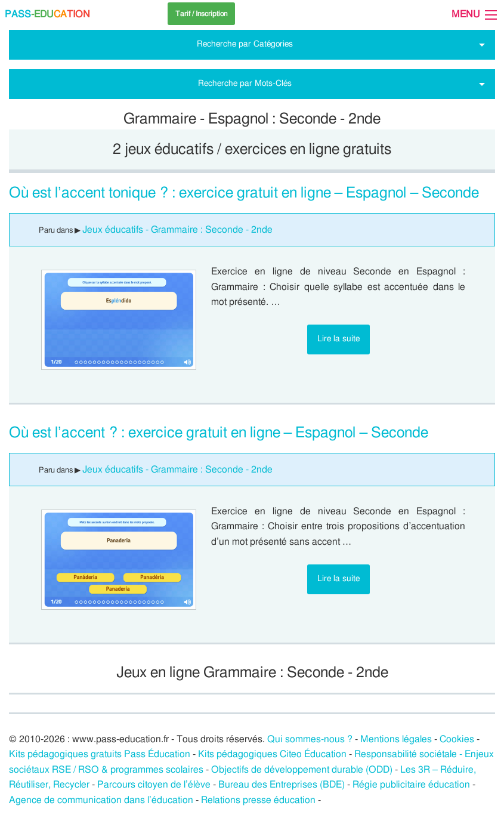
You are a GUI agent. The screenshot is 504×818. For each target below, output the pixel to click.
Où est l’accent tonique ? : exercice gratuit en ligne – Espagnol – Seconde (244, 193)
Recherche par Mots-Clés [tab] (245, 83)
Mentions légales (396, 739)
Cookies (457, 739)
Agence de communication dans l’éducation (101, 800)
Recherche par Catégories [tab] (245, 44)
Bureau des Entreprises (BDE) (282, 785)
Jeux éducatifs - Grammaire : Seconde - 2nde (177, 230)
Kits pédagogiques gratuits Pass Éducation (100, 754)
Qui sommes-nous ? (310, 739)
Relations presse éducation (258, 800)
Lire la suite (338, 339)
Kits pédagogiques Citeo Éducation (272, 754)
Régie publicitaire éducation (411, 785)
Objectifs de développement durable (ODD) (302, 770)
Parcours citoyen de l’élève (154, 785)
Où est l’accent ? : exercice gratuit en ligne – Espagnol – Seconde (219, 433)
